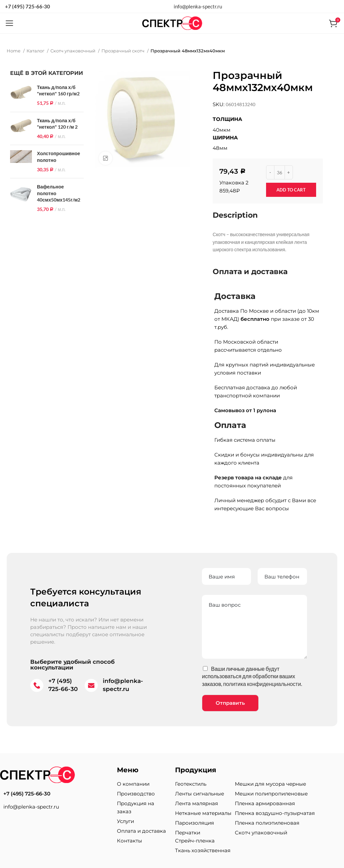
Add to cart (291, 190)
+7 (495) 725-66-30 (28, 6)
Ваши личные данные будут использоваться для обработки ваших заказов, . (252, 676)
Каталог (36, 51)
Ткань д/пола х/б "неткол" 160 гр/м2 (58, 91)
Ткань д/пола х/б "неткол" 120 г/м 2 (57, 124)
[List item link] (55, 794)
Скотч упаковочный (73, 51)
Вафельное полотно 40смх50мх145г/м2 (59, 193)
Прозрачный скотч (123, 51)
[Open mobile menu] (9, 23)
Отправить (230, 703)
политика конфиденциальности (262, 684)
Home (14, 51)
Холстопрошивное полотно (58, 157)
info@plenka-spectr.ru (198, 6)
